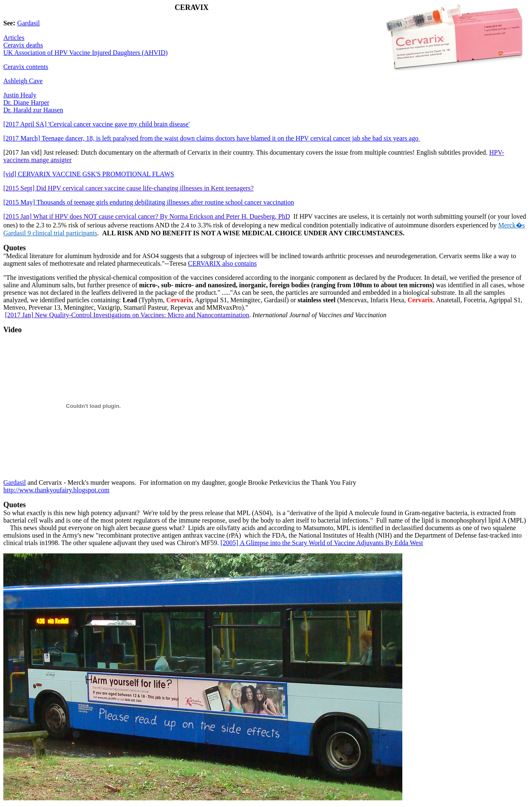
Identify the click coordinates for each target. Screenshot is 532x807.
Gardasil (29, 23)
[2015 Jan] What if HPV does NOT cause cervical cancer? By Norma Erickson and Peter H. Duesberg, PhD (147, 216)
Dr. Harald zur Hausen (33, 110)
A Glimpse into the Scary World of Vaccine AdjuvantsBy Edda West (322, 543)
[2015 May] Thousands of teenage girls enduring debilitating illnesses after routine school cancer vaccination (149, 202)
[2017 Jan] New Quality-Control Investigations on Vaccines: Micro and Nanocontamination (127, 315)
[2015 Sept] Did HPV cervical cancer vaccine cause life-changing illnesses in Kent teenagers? (128, 188)
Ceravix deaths (23, 45)
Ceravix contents (26, 67)
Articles (14, 38)
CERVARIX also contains (222, 263)
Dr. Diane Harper (26, 102)
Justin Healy (20, 95)
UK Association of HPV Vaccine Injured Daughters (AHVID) (85, 53)
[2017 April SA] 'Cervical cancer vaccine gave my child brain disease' (96, 124)
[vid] (89, 174)
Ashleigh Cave (23, 81)
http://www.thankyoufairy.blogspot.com (56, 490)
